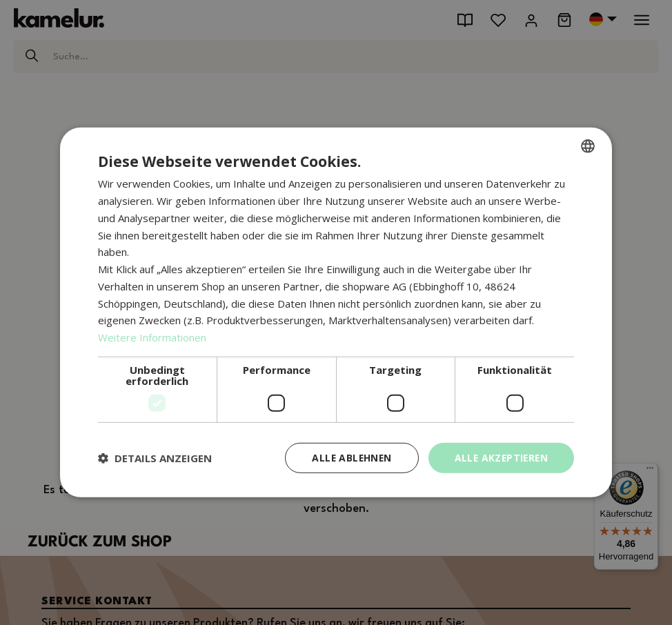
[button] (155, 458)
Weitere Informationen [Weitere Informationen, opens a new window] (152, 337)
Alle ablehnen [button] (348, 458)
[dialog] (336, 313)
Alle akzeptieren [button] (500, 458)
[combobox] (588, 146)
